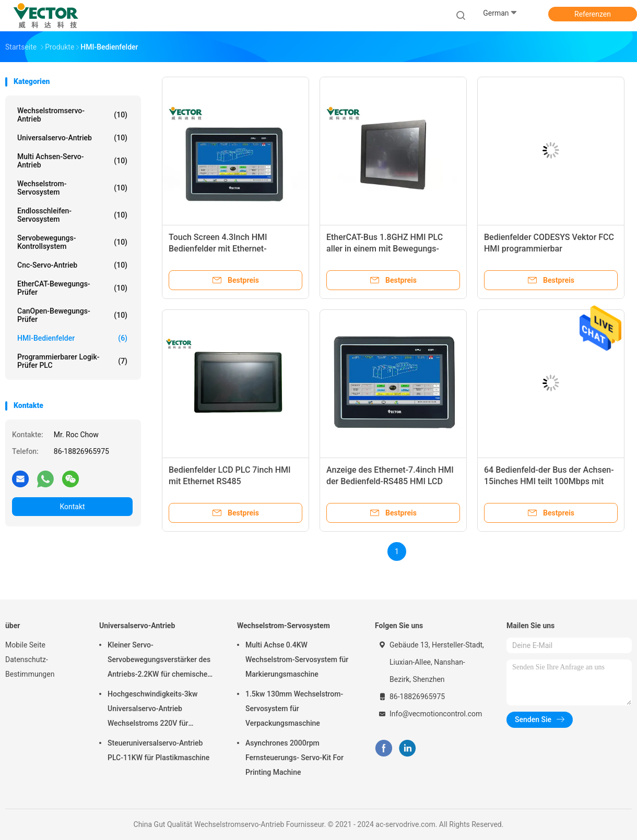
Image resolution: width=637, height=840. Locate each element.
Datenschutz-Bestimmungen (30, 667)
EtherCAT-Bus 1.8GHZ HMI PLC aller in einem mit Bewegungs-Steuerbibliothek (385, 249)
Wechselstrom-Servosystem (72, 188)
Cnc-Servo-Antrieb (72, 265)
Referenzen (593, 14)
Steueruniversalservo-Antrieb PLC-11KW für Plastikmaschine (158, 750)
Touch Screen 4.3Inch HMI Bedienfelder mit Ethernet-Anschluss (218, 249)
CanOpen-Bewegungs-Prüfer (72, 315)
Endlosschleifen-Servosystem (72, 215)
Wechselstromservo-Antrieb (72, 115)
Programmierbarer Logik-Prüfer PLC (72, 361)
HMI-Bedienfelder (72, 338)
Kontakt (72, 507)
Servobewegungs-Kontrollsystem (72, 242)
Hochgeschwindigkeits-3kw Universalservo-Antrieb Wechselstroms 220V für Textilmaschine (152, 710)
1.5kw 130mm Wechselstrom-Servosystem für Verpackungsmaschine (294, 709)
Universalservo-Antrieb (72, 138)
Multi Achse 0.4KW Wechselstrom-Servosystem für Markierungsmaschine (297, 659)
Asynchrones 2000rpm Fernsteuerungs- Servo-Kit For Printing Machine (294, 758)
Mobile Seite (25, 645)
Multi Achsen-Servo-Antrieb (72, 161)
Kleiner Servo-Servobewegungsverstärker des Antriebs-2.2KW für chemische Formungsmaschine (159, 661)
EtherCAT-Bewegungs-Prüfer (72, 288)
